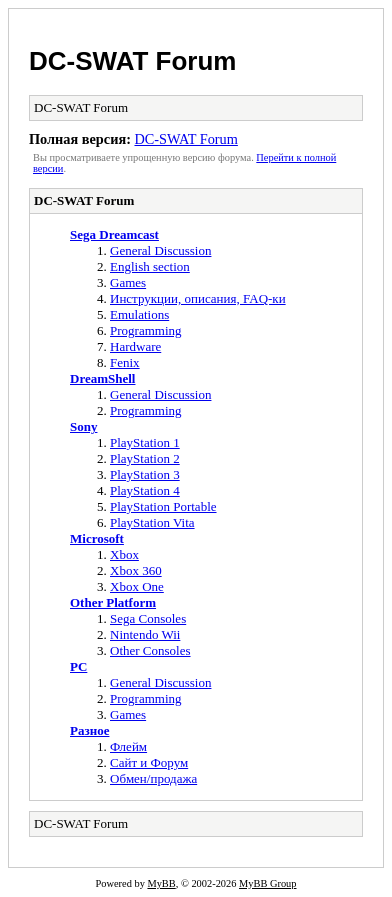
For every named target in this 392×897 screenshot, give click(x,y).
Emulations (139, 314)
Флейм (128, 746)
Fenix (125, 362)
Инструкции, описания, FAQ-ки (198, 298)
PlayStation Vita (152, 522)
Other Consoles (150, 650)
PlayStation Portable (163, 506)
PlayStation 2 (145, 458)
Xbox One (137, 586)
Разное (89, 730)
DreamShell (102, 378)
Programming (146, 330)
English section (150, 266)
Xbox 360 (136, 570)
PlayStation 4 (145, 490)
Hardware (135, 346)
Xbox (124, 554)
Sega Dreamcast (114, 234)
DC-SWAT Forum (133, 61)
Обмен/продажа (153, 778)
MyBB (161, 883)
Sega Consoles (148, 618)
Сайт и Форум (149, 762)
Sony (83, 426)
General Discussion (160, 250)
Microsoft (97, 538)
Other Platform (113, 602)
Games (128, 282)
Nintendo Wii (145, 634)
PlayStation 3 (145, 474)
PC (78, 666)
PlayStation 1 (145, 442)
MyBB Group (267, 883)
